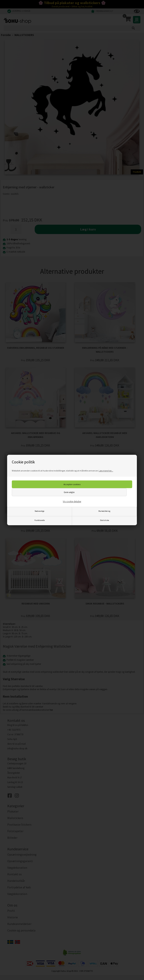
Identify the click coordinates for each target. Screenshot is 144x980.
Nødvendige (39, 511)
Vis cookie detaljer (72, 502)
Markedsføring (104, 511)
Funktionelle (40, 520)
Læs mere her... (106, 471)
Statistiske (104, 520)
